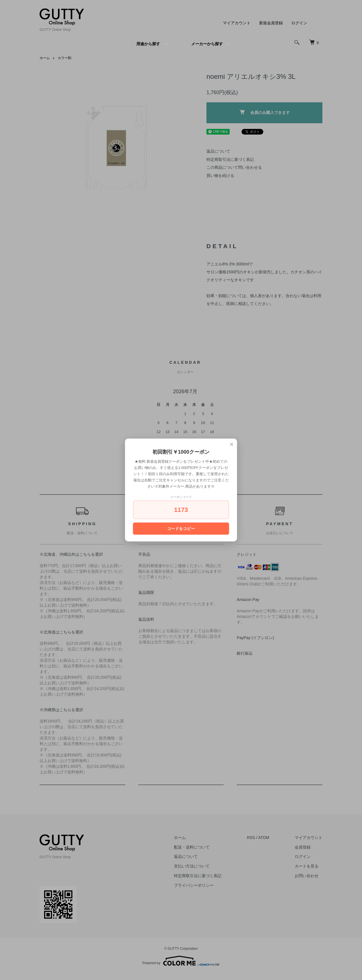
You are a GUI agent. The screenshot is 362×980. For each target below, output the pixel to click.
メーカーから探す (207, 44)
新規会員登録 (271, 23)
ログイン (299, 23)
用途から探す (148, 44)
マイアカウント (237, 23)
